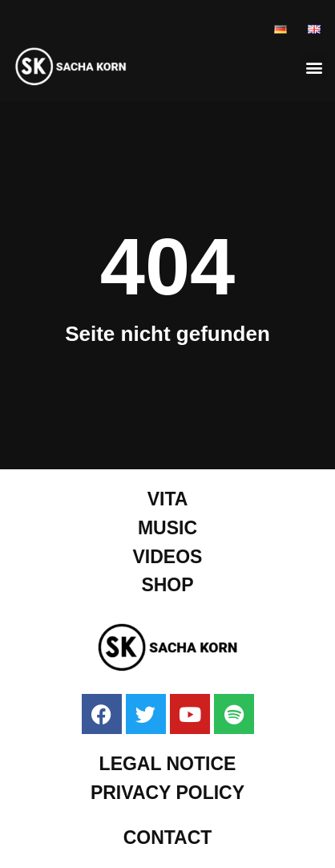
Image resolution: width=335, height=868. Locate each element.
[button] (314, 67)
